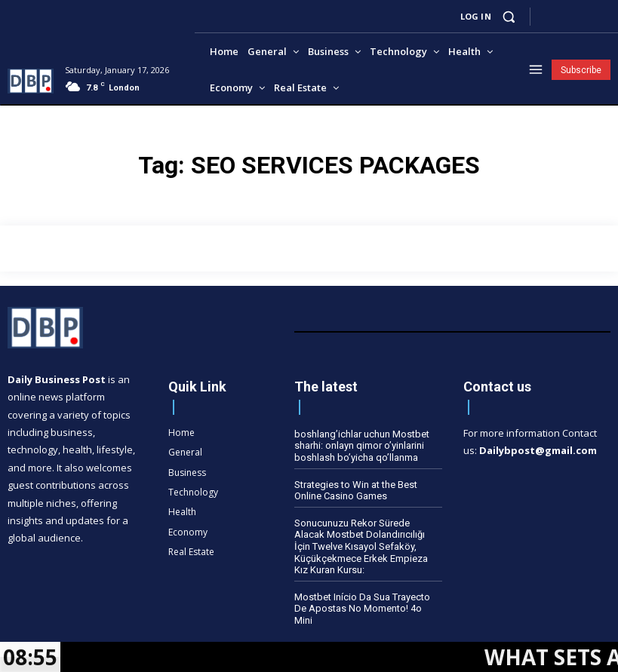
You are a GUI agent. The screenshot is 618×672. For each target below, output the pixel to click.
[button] (509, 16)
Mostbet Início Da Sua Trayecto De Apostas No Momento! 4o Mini (362, 609)
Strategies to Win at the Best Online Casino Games (356, 491)
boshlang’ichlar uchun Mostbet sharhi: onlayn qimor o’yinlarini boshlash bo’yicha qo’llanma (362, 446)
